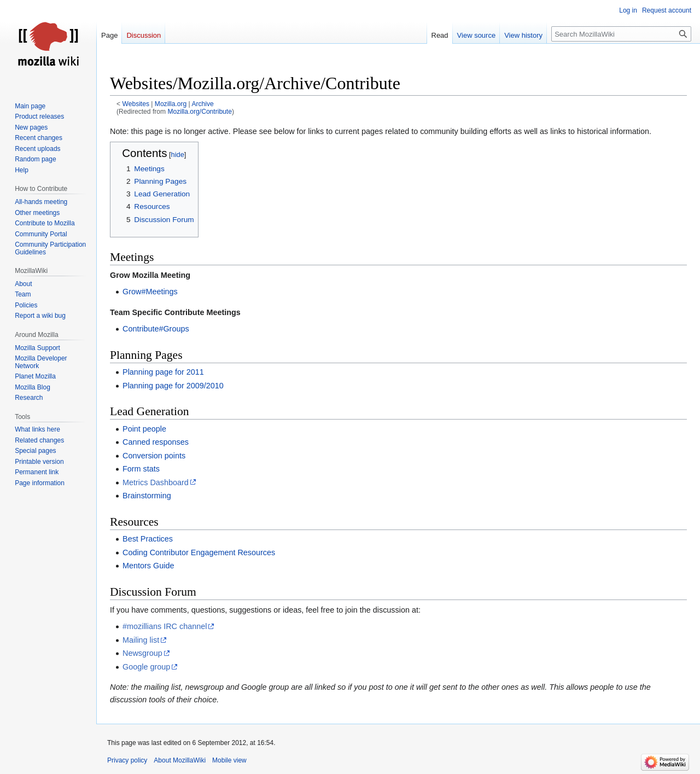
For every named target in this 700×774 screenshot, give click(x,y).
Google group (146, 667)
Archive (202, 104)
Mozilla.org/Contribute (199, 112)
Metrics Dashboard (156, 482)
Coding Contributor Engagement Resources (199, 552)
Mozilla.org (171, 104)
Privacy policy (127, 760)
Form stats (141, 469)
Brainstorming (147, 496)
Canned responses (156, 442)
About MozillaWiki (180, 760)
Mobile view (229, 760)
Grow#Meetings (150, 292)
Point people (144, 429)
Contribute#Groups (156, 329)
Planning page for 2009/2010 (173, 386)
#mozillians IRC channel (165, 626)
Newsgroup (142, 653)
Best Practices (148, 539)
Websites (136, 104)
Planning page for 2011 (163, 372)
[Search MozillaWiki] (621, 34)
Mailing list (141, 640)
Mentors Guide (148, 566)
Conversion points (154, 456)
